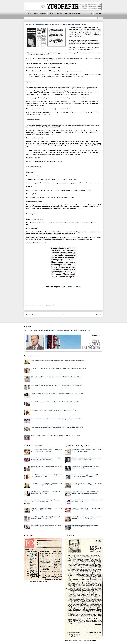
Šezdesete (55, 306)
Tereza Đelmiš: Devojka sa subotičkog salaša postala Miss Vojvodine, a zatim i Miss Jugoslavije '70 (57, 385)
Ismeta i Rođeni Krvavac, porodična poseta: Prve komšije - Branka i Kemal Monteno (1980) (55, 402)
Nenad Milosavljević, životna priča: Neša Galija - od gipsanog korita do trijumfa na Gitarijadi (55, 436)
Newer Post (29, 314)
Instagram (98, 13)
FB (87, 13)
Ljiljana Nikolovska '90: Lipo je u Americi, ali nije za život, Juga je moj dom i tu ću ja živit (55, 410)
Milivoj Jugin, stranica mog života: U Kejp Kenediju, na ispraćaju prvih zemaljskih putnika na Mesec (57, 330)
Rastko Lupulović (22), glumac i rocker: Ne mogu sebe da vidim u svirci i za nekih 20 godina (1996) (57, 427)
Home (64, 314)
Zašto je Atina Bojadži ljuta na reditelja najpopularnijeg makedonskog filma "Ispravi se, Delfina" (56, 377)
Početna (28, 13)
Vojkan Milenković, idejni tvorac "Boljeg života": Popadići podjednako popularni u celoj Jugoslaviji (57, 394)
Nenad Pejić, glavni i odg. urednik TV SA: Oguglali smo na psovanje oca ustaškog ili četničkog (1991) (58, 360)
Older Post (98, 314)
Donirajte (59, 13)
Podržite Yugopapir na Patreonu (74, 13)
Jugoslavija (42, 306)
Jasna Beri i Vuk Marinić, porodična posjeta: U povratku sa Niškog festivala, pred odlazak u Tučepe (57, 419)
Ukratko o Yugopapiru (40, 13)
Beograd (32, 306)
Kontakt (51, 13)
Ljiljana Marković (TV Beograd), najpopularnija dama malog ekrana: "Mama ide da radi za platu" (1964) (58, 368)
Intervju (37, 306)
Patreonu (69, 287)
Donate (78, 287)
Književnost (49, 306)
